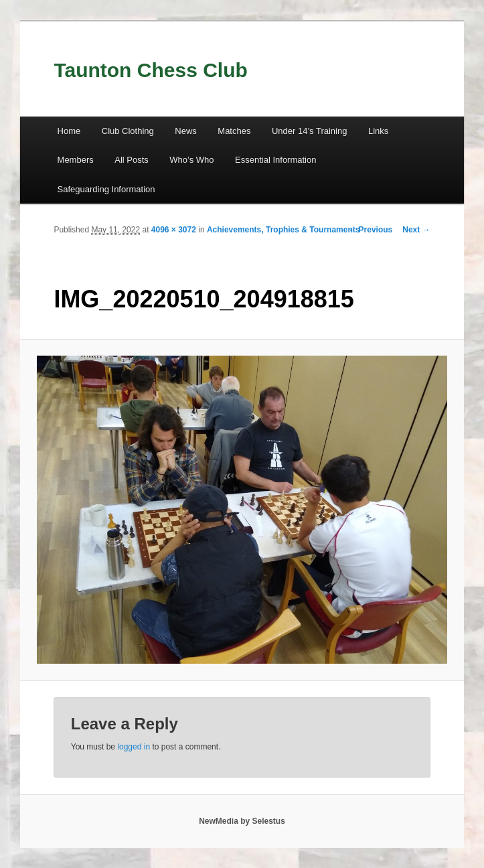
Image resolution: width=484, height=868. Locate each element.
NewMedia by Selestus (242, 821)
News (186, 131)
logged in (134, 747)
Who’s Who (191, 160)
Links (378, 131)
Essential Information (275, 160)
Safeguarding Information (106, 189)
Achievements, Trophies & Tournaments (284, 230)
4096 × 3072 (174, 230)
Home (69, 131)
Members (76, 160)
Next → (416, 230)
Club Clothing (128, 131)
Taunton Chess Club (150, 70)
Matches (234, 131)
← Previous (370, 230)
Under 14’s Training (310, 131)
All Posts (132, 160)
